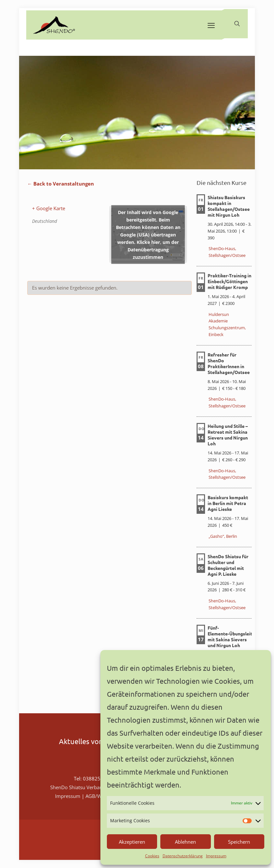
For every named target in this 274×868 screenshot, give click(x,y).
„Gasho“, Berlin (223, 536)
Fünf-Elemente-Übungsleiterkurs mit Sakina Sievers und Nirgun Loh (237, 636)
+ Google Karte (49, 208)
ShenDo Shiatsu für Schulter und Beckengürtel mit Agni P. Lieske (228, 565)
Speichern (239, 842)
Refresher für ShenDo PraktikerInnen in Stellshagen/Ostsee (229, 363)
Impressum (216, 856)
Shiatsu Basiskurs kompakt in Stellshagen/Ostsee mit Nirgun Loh (229, 206)
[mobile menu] (211, 25)
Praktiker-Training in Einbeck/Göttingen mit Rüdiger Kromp (229, 281)
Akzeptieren (132, 842)
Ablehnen (185, 842)
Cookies (152, 856)
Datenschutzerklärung (183, 856)
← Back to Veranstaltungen (61, 184)
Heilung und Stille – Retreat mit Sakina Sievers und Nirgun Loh (228, 435)
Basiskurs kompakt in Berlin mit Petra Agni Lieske (228, 503)
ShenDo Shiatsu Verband (78, 787)
